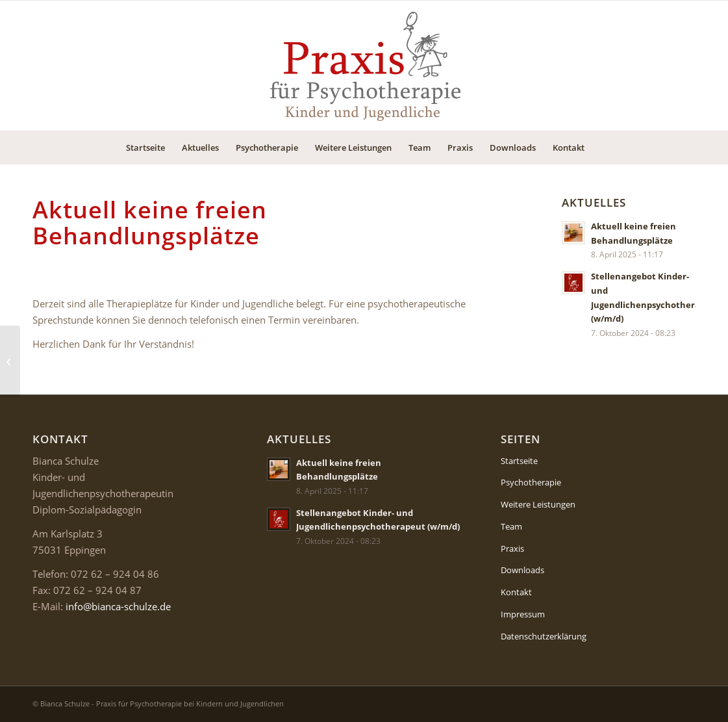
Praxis (512, 548)
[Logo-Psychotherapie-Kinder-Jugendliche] (364, 66)
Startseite (519, 461)
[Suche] (601, 148)
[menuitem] (145, 148)
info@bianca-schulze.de (118, 606)
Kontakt (516, 592)
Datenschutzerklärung (544, 636)
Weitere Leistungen (538, 504)
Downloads (522, 570)
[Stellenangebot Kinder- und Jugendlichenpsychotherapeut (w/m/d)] (10, 361)
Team (511, 526)
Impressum (523, 614)
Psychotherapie (531, 482)
